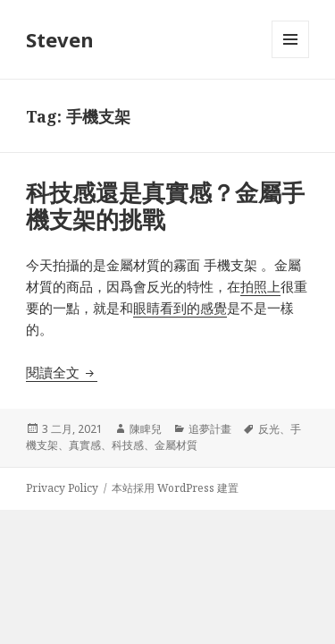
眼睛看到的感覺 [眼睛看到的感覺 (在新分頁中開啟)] (180, 308)
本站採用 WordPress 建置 (175, 488)
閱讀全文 (62, 372)
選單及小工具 (290, 58)
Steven (60, 39)
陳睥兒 (146, 429)
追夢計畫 (210, 429)
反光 (269, 429)
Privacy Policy (62, 488)
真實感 (85, 445)
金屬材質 (176, 445)
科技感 (128, 445)
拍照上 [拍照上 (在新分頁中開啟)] (260, 286)
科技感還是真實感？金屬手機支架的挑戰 (165, 206)
